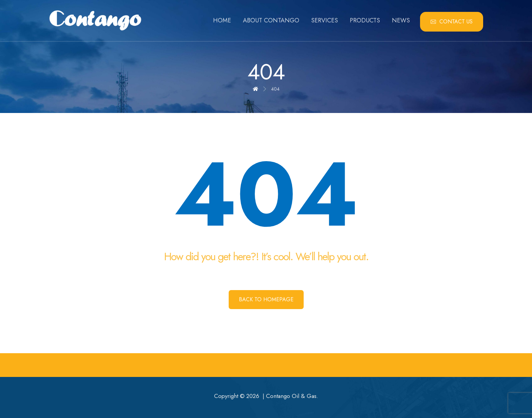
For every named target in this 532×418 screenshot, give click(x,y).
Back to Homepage (266, 299)
